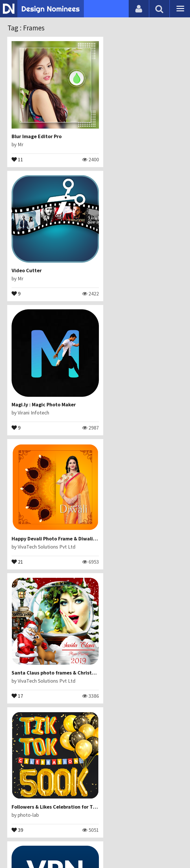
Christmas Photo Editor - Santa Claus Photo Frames (72, 744)
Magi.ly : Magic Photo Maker (44, 250)
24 (107, 643)
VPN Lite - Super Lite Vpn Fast (46, 497)
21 (107, 273)
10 (18, 520)
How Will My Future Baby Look (136, 497)
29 (18, 643)
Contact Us (64, 835)
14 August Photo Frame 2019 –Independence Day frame (76, 620)
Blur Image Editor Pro (37, 126)
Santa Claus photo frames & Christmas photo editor (72, 373)
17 (18, 396)
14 (18, 767)
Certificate (92, 835)
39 (107, 396)
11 (18, 149)
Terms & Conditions (131, 835)
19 (107, 520)
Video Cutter (116, 126)
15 (107, 767)
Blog (42, 835)
